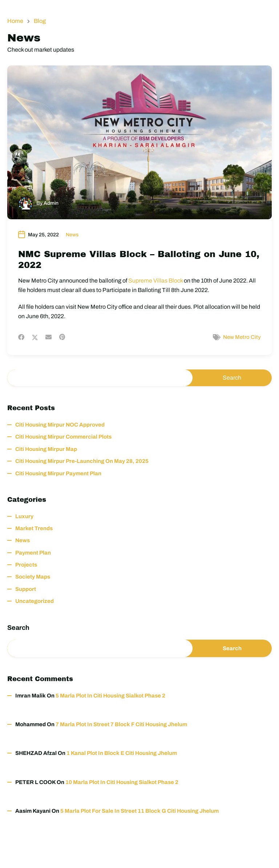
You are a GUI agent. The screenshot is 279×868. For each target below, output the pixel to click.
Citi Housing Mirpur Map (46, 449)
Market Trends (34, 528)
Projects (26, 565)
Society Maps (33, 577)
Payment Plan (33, 553)
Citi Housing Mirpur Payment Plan (58, 473)
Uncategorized (35, 601)
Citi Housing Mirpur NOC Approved (60, 425)
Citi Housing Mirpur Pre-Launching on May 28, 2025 (82, 461)
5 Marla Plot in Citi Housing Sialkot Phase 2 (110, 696)
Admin (51, 203)
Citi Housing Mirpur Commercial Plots (63, 437)
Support (26, 589)
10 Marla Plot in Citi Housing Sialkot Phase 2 (122, 782)
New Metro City (242, 337)
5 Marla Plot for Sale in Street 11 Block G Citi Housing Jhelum (139, 811)
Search (18, 628)
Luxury (24, 516)
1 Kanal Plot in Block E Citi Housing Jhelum (122, 753)
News (72, 235)
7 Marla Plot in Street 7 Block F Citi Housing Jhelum (121, 724)
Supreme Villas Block (155, 281)
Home (15, 21)
